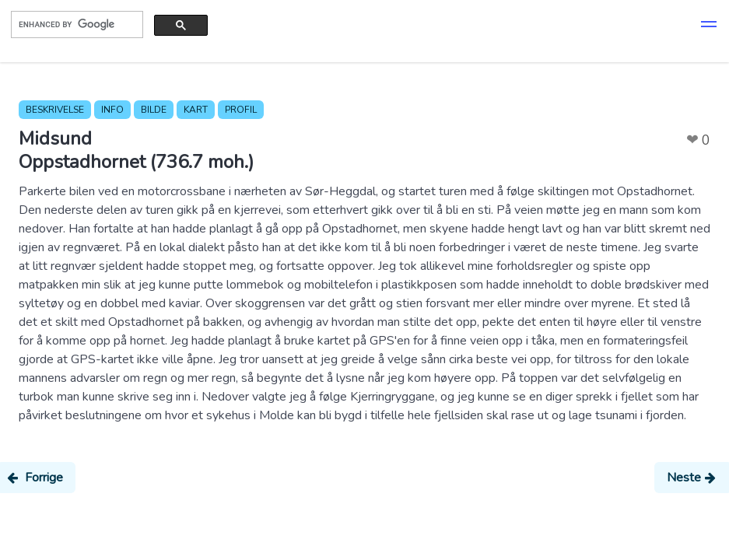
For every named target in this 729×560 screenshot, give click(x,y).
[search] (75, 24)
